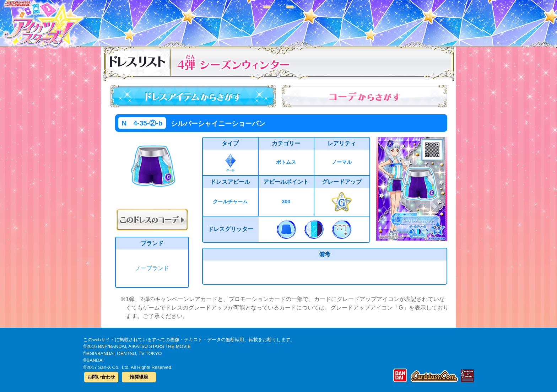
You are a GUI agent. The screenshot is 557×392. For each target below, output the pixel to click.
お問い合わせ (101, 377)
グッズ (324, 21)
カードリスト (233, 21)
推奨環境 (139, 377)
